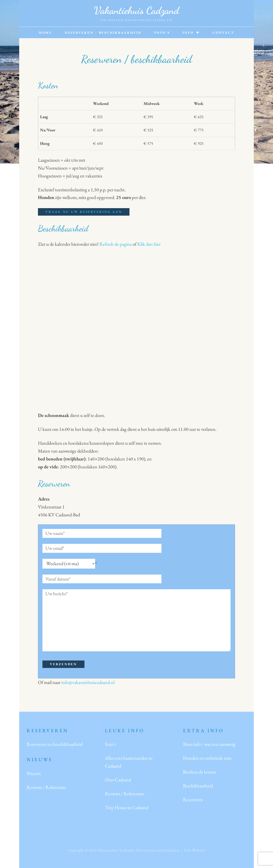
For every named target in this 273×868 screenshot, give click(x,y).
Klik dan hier (149, 244)
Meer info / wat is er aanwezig (209, 744)
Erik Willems (195, 850)
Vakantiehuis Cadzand (136, 10)
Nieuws (34, 773)
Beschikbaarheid (198, 786)
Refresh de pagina (116, 244)
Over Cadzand (118, 780)
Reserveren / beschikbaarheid (103, 33)
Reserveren (193, 800)
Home (46, 33)
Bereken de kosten (200, 772)
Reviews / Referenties (46, 787)
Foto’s (162, 33)
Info (188, 33)
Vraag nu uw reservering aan (84, 212)
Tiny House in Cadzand (127, 807)
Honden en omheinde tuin (207, 758)
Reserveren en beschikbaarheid (55, 744)
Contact (223, 33)
